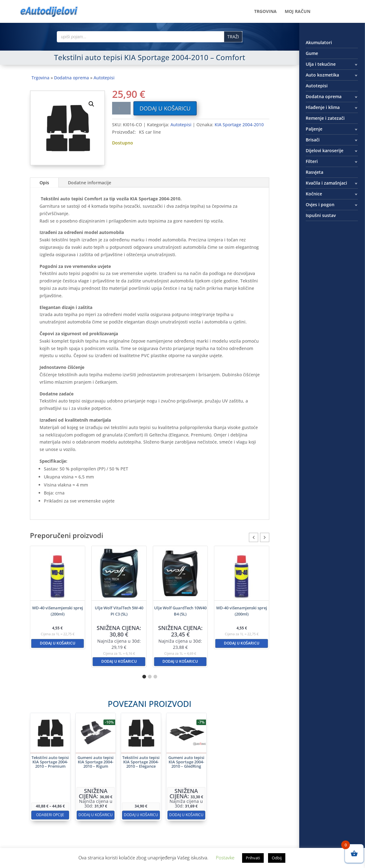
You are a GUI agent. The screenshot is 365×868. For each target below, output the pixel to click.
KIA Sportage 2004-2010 (239, 125)
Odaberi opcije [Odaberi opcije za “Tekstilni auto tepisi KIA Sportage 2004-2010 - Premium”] (95, 792)
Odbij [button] (277, 858)
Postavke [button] (225, 858)
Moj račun (298, 12)
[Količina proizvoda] (121, 108)
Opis (44, 183)
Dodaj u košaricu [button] (58, 643)
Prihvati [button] (253, 858)
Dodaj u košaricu (165, 108)
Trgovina (265, 12)
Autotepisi (104, 78)
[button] (91, 104)
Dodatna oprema (71, 78)
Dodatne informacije (90, 183)
